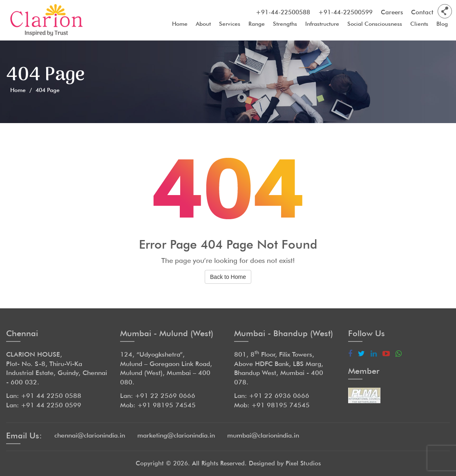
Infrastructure (322, 25)
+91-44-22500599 (345, 12)
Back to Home (228, 277)
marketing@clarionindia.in (176, 435)
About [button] (203, 25)
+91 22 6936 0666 (279, 396)
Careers (392, 12)
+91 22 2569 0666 (165, 396)
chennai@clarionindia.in (90, 435)
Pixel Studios (303, 463)
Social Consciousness (375, 25)
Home (180, 25)
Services (230, 25)
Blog (442, 25)
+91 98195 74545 (167, 405)
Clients (419, 25)
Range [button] (257, 25)
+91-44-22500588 (283, 12)
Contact (422, 12)
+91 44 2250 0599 (51, 405)
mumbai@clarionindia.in (263, 435)
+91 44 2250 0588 (51, 396)
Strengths (285, 25)
